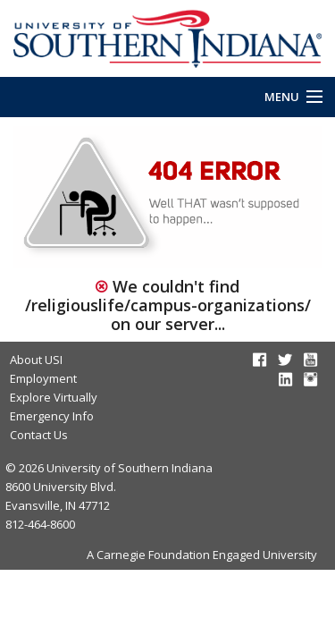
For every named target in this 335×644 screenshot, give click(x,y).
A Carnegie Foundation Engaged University (202, 555)
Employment (43, 378)
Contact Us (39, 435)
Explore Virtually (54, 397)
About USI (36, 360)
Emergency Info (52, 416)
